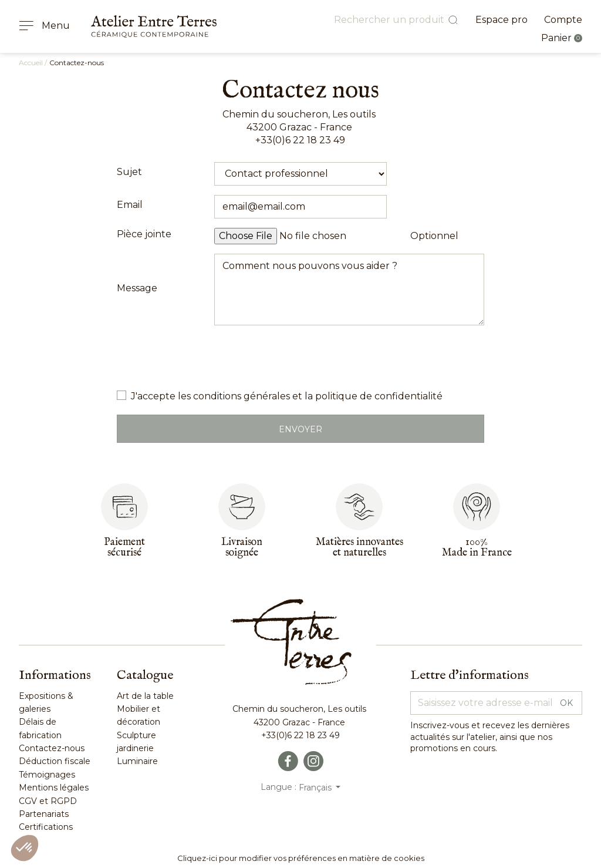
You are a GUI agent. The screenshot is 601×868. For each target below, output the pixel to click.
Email (130, 205)
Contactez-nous (52, 748)
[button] (25, 848)
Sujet (129, 172)
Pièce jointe (144, 234)
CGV (28, 801)
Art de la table (145, 696)
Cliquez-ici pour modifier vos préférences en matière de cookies (301, 858)
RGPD (63, 801)
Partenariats (44, 814)
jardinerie (135, 748)
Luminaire (137, 761)
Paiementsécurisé (124, 548)
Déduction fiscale (55, 761)
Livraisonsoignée (242, 548)
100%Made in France (477, 548)
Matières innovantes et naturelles (359, 548)
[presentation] (303, 358)
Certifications (46, 827)
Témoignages (47, 775)
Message (137, 288)
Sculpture (136, 735)
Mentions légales (54, 788)
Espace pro (502, 20)
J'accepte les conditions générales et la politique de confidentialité (287, 396)
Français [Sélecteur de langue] (316, 788)
